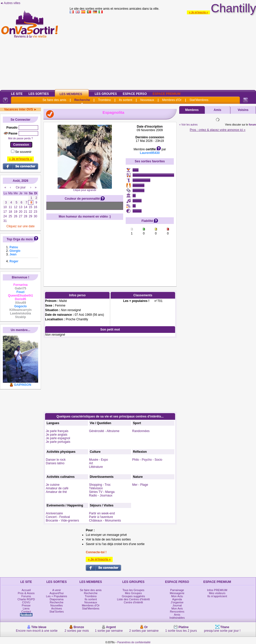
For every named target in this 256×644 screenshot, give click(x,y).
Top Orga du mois (20, 239)
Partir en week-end (102, 513)
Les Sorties (39, 94)
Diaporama (57, 599)
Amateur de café (57, 488)
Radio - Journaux (101, 495)
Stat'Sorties (57, 612)
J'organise (177, 602)
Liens (26, 608)
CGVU (26, 602)
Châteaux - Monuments (105, 521)
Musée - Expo (99, 460)
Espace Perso (135, 94)
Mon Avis (177, 608)
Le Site (17, 94)
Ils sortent (125, 100)
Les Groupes (106, 94)
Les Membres (71, 94)
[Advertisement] (163, 51)
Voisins (243, 110)
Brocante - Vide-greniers (62, 521)
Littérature (96, 467)
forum (252, 125)
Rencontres (177, 612)
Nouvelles (57, 605)
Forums (26, 596)
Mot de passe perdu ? (21, 138)
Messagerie (177, 593)
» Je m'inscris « (198, 12)
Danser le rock (56, 460)
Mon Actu (177, 596)
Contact (26, 612)
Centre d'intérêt (134, 602)
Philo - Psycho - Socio (147, 460)
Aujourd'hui (57, 593)
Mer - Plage (140, 485)
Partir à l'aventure (101, 517)
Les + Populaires (57, 596)
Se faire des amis (54, 100)
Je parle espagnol (58, 438)
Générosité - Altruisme (104, 431)
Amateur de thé (56, 492)
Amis (217, 110)
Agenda (177, 599)
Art (91, 463)
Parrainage (177, 590)
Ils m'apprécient (217, 596)
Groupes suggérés (134, 596)
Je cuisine (53, 485)
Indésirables (177, 618)
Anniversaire (54, 513)
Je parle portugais (58, 442)
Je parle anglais (57, 435)
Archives (57, 608)
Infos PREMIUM (217, 590)
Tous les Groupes (133, 590)
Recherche (82, 100)
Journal (177, 605)
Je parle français (57, 431)
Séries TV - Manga (102, 492)
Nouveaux (147, 100)
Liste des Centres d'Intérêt (133, 599)
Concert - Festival (58, 517)
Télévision (96, 488)
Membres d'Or (172, 100)
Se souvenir (23, 152)
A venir (57, 590)
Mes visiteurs (217, 593)
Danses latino (55, 463)
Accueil (26, 590)
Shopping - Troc (100, 485)
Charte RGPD (26, 599)
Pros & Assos (26, 593)
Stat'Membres (199, 100)
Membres (192, 110)
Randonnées (141, 431)
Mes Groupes (133, 593)
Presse (26, 605)
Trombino (104, 100)
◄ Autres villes (10, 3)
